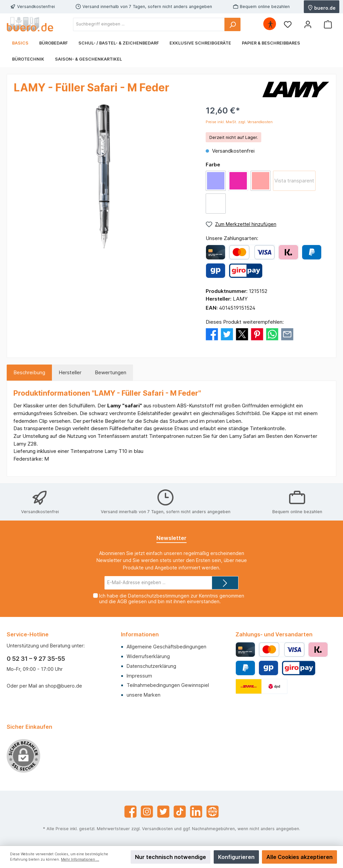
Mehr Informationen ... (80, 859)
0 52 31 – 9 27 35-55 (36, 659)
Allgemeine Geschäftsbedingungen (166, 647)
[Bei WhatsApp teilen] (272, 334)
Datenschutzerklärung (151, 666)
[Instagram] (147, 812)
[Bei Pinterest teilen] (257, 334)
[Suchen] (232, 24)
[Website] (213, 812)
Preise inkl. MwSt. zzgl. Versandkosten (239, 122)
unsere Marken (144, 695)
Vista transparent (294, 181)
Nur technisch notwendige (170, 857)
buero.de (322, 7)
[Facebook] (130, 812)
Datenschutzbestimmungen (159, 596)
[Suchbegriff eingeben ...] (149, 24)
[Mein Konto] (308, 24)
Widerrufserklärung (148, 656)
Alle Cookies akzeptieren (299, 857)
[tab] (29, 373)
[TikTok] (180, 812)
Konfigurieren (236, 857)
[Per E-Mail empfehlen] (287, 334)
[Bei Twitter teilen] (227, 334)
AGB (122, 601)
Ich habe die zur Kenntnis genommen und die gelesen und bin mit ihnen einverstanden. (172, 599)
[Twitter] (163, 812)
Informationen (140, 634)
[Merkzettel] (288, 24)
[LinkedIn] (196, 812)
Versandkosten (157, 829)
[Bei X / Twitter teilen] (242, 334)
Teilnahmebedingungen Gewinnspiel (168, 685)
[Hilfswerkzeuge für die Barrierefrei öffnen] (270, 24)
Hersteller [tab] (70, 372)
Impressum (139, 676)
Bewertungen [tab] (111, 372)
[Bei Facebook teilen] (212, 334)
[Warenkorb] (328, 24)
